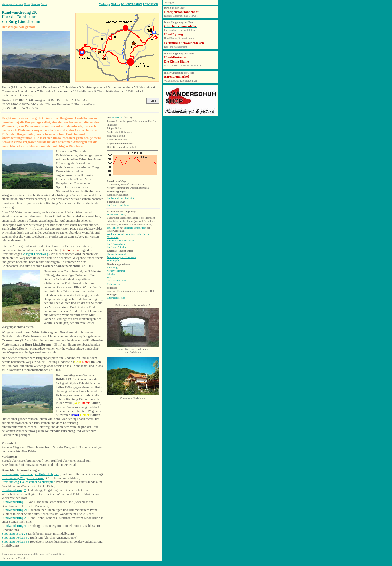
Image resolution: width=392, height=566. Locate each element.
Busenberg (118, 118)
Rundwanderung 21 (14, 510)
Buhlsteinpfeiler (115, 198)
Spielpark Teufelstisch (135, 228)
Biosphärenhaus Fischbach (120, 241)
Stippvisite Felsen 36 (15, 542)
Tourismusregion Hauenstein (121, 257)
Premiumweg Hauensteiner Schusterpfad (28, 482)
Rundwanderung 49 (14, 526)
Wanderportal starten (12, 4)
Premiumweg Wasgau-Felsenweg (23, 478)
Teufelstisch (113, 228)
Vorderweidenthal (116, 271)
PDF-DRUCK (151, 4)
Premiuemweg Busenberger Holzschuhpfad (30, 474)
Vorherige (104, 4)
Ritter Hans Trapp (116, 298)
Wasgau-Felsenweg (35, 254)
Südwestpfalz (114, 261)
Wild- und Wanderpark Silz (121, 234)
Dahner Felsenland (116, 254)
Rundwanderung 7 (14, 490)
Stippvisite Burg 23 (14, 533)
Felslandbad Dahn (116, 215)
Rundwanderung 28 (14, 518)
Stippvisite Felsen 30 (15, 538)
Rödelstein (130, 198)
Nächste (115, 4)
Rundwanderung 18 (14, 502)
